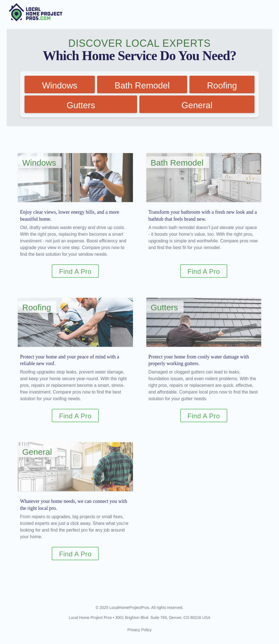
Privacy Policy (139, 632)
